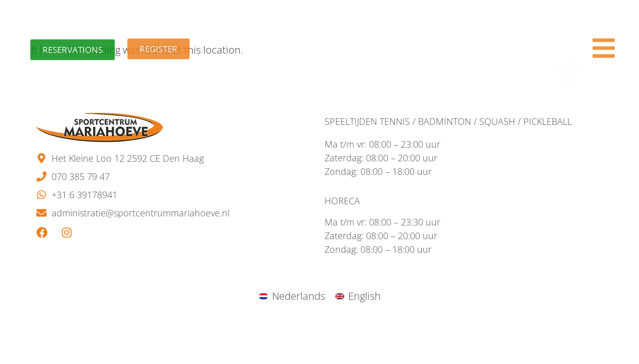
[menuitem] (292, 296)
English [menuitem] (364, 296)
